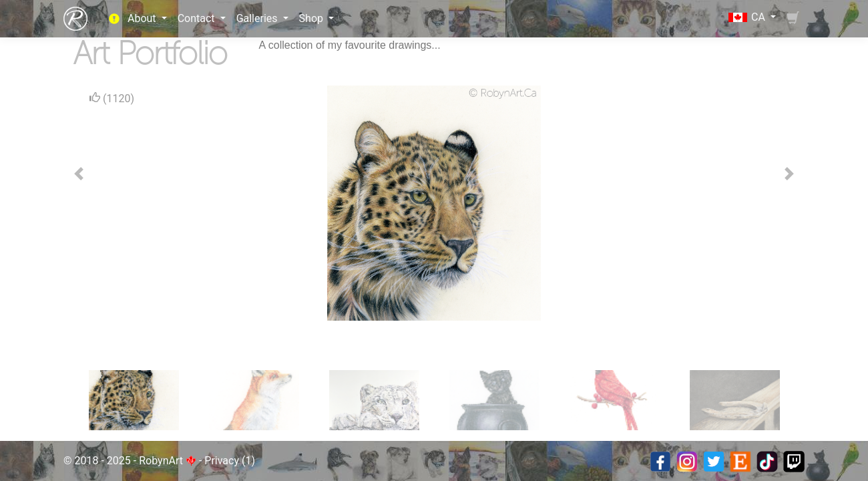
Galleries (258, 18)
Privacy (222, 461)
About (143, 18)
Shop (312, 18)
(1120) (112, 98)
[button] (79, 174)
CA (748, 17)
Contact (198, 18)
